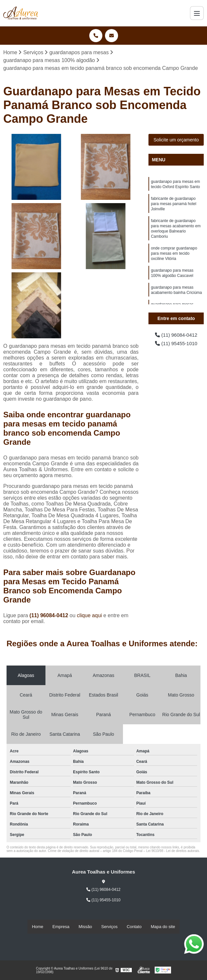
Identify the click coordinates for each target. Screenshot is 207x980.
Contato (134, 927)
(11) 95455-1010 (176, 345)
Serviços (110, 927)
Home (38, 927)
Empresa (61, 927)
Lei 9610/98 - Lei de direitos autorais (173, 851)
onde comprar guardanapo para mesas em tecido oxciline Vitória (174, 261)
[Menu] (197, 13)
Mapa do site (163, 927)
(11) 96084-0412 (50, 616)
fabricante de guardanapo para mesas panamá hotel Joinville (173, 206)
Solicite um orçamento (176, 140)
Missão (85, 927)
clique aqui (89, 616)
